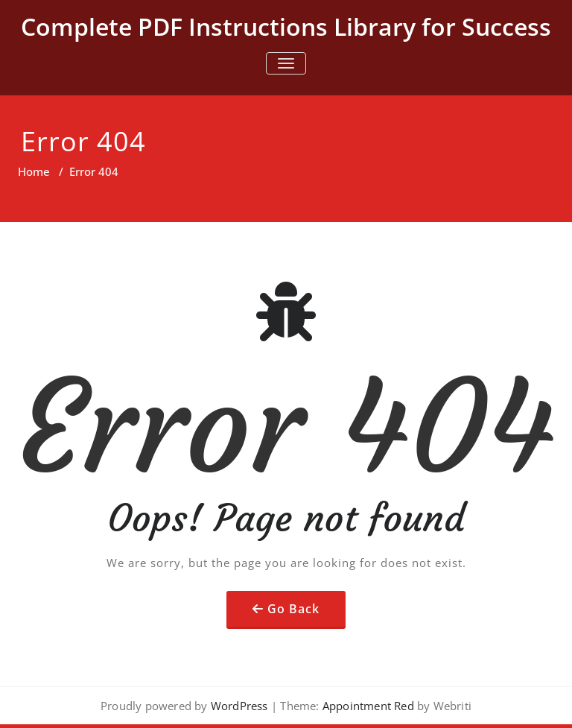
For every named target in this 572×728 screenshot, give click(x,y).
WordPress (239, 706)
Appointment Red (367, 706)
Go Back (293, 609)
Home (34, 171)
